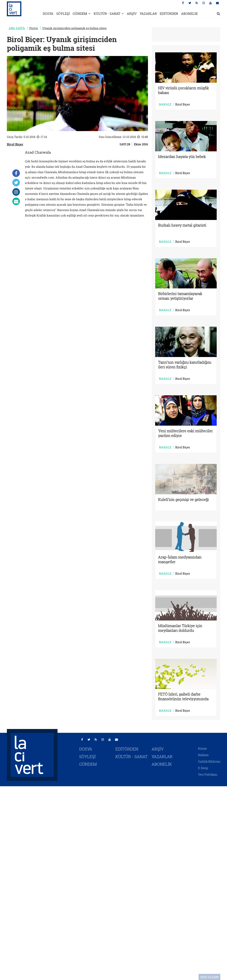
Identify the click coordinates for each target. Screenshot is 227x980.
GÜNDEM (80, 14)
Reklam (203, 755)
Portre (34, 28)
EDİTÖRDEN (169, 14)
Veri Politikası (208, 774)
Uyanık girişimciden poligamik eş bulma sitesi (74, 28)
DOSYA (48, 14)
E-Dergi (203, 768)
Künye (202, 748)
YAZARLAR (148, 14)
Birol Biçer (15, 144)
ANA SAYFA (17, 28)
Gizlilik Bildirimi (209, 761)
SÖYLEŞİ (63, 14)
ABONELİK (189, 14)
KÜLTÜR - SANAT (107, 14)
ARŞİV (132, 14)
